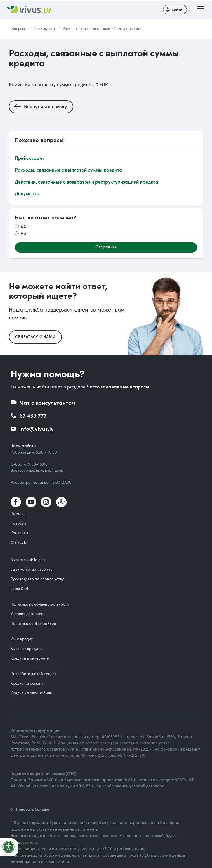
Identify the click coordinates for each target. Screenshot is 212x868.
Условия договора (27, 614)
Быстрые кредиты (26, 649)
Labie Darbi (20, 589)
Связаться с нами (35, 337)
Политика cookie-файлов (33, 623)
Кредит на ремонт (27, 683)
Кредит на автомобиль (31, 693)
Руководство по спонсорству (37, 579)
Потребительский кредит (33, 674)
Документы (27, 193)
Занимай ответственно (32, 569)
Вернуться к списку (45, 106)
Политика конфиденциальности (40, 604)
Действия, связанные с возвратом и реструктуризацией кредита (87, 182)
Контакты (19, 533)
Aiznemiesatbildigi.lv (28, 560)
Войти (177, 9)
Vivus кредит (22, 639)
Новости (18, 523)
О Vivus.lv (19, 542)
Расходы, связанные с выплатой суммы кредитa (102, 28)
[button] (200, 9)
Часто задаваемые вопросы (118, 387)
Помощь (18, 513)
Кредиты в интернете (30, 658)
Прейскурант (45, 28)
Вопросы (19, 28)
